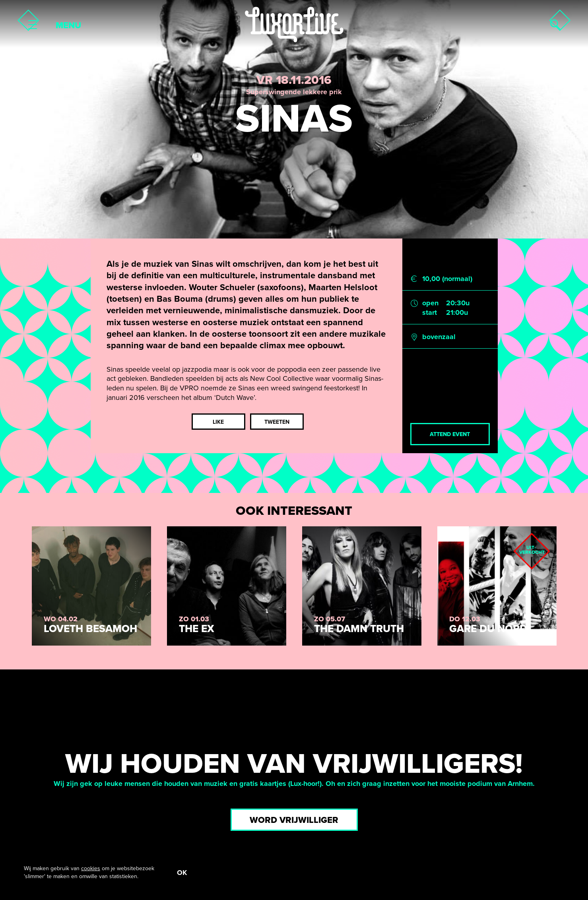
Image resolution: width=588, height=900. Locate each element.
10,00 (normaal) (447, 279)
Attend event (450, 434)
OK (182, 873)
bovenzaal (439, 337)
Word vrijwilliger (294, 820)
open (430, 303)
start (430, 312)
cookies (91, 868)
